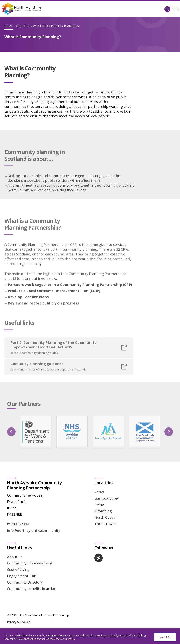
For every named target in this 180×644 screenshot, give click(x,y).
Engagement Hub (22, 576)
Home (9, 26)
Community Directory (25, 582)
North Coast (105, 517)
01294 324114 (18, 524)
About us (15, 557)
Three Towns (105, 524)
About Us (23, 26)
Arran (99, 492)
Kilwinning (103, 511)
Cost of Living (18, 569)
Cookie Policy (67, 639)
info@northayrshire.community (34, 531)
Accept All (165, 637)
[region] (90, 636)
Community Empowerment (30, 563)
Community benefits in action (32, 589)
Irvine (99, 505)
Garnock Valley (107, 498)
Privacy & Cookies (19, 622)
